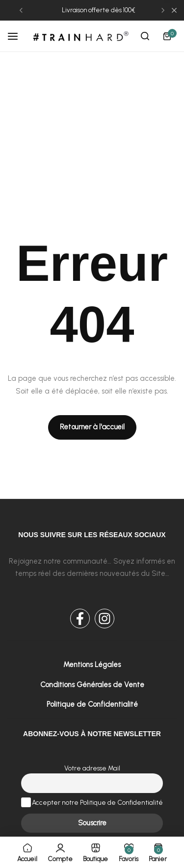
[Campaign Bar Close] (174, 10)
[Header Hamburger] (18, 36)
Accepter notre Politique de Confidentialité (92, 802)
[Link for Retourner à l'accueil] (92, 427)
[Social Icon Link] (80, 619)
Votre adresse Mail (92, 768)
